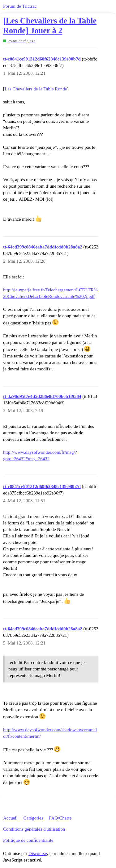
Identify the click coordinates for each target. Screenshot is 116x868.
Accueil (10, 818)
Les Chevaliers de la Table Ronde (36, 89)
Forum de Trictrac (20, 6)
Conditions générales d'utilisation (34, 829)
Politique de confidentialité (28, 840)
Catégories (33, 818)
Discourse (38, 853)
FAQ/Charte (60, 818)
